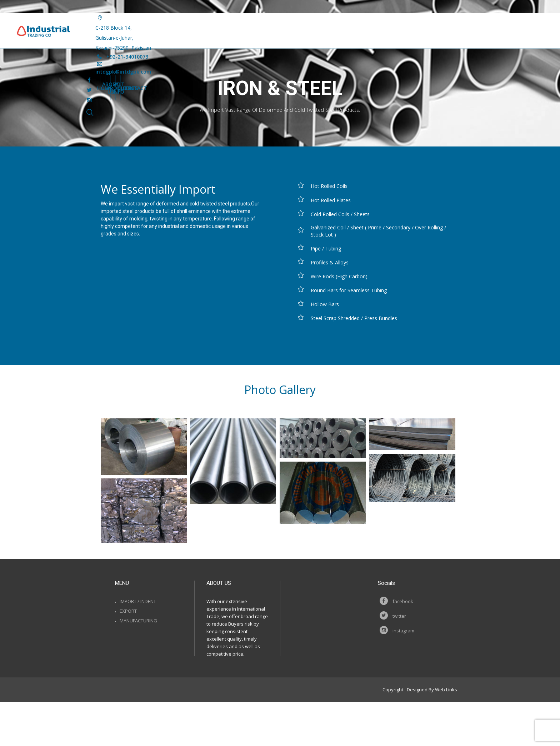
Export (128, 611)
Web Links (446, 690)
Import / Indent (138, 601)
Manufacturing (138, 621)
